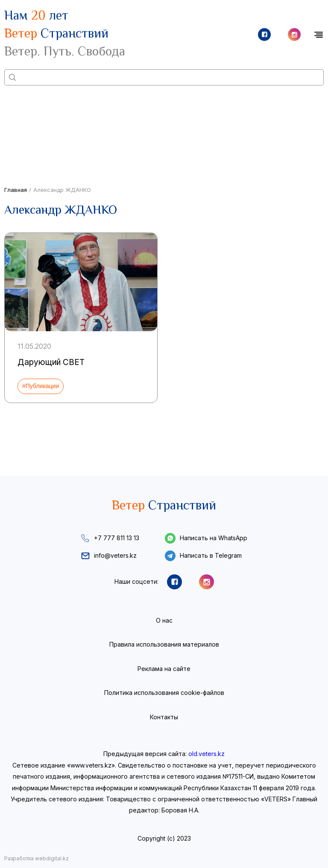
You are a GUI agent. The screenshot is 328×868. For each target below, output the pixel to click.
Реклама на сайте (164, 669)
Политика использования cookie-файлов (164, 693)
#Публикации (41, 386)
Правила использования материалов (164, 644)
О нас (164, 620)
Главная (16, 190)
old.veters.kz (206, 754)
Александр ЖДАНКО (62, 190)
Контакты (164, 717)
